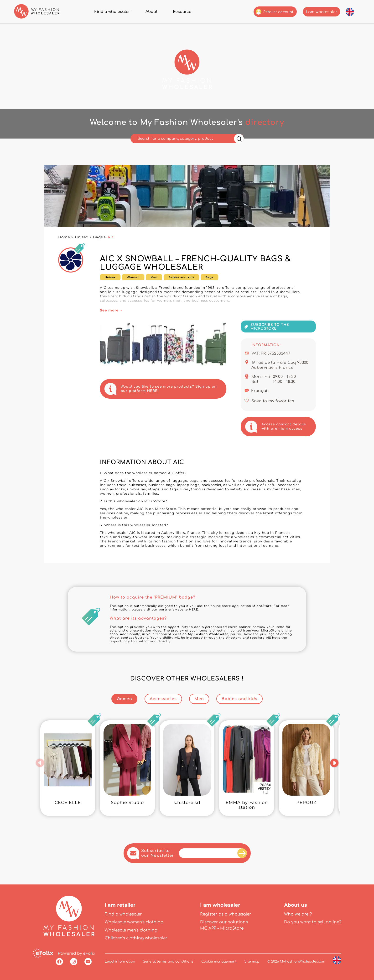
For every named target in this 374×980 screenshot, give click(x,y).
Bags (98, 237)
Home (64, 237)
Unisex (82, 237)
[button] (40, 763)
